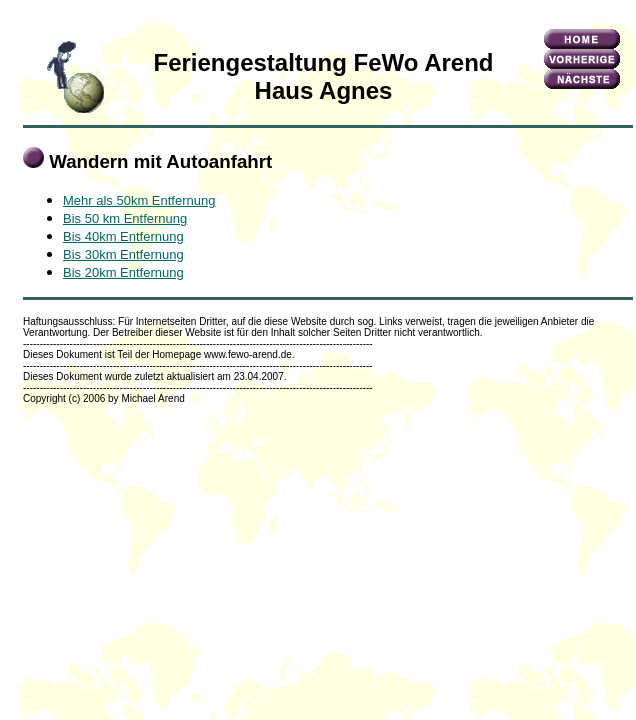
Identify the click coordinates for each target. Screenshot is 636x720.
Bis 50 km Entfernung (125, 218)
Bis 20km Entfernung (123, 272)
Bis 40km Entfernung (123, 236)
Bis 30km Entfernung (123, 254)
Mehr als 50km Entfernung (139, 200)
